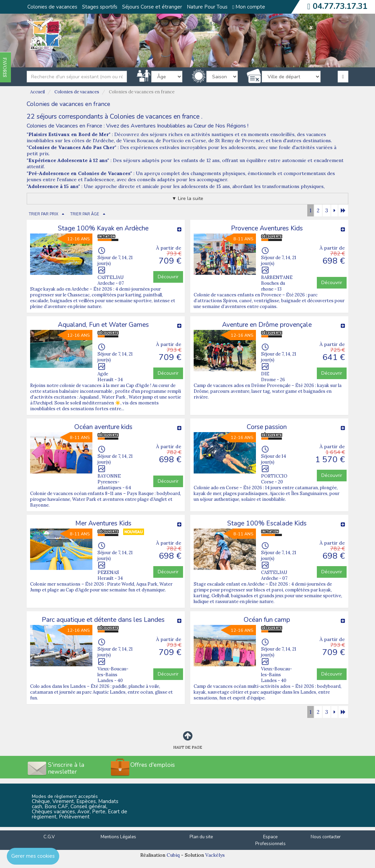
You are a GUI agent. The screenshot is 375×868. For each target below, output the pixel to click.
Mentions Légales (118, 837)
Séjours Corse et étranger (152, 7)
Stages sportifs (100, 7)
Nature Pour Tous (207, 7)
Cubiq (173, 855)
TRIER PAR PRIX (43, 214)
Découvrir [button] (168, 277)
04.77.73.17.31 (340, 6)
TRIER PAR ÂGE (85, 214)
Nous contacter (326, 837)
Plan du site (201, 837)
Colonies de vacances (52, 7)
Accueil (37, 92)
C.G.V (49, 837)
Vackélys (215, 855)
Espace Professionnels (270, 840)
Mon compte (249, 7)
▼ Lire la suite (187, 198)
